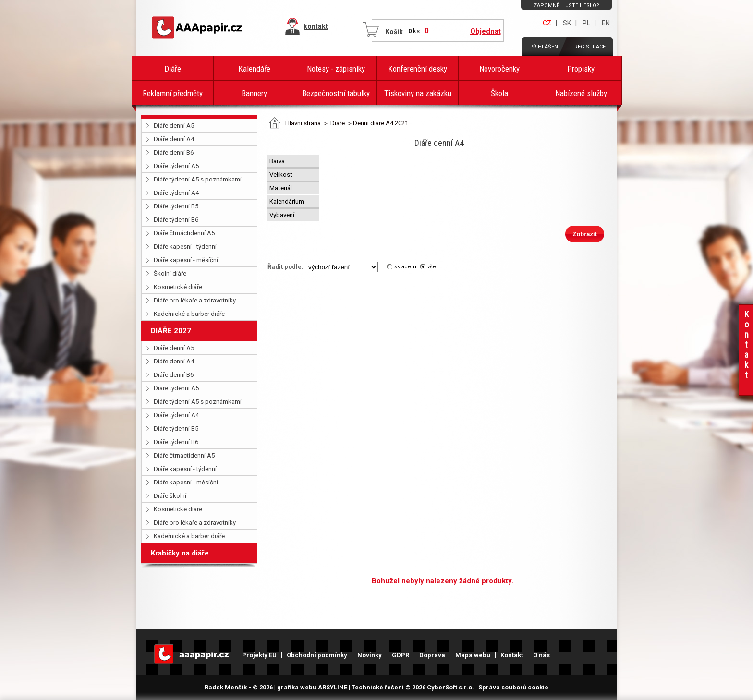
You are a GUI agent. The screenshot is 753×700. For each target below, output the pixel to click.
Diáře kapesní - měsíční (186, 260)
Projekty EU (259, 655)
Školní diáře (170, 273)
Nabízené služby (581, 93)
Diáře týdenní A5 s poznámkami (198, 179)
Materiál (281, 188)
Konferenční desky (418, 69)
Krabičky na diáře (180, 553)
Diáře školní (170, 496)
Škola (499, 93)
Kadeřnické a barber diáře (189, 314)
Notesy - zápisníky (336, 69)
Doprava (432, 655)
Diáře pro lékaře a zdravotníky (195, 300)
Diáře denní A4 (174, 139)
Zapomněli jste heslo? (566, 6)
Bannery (254, 93)
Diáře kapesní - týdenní (185, 247)
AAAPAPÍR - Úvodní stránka (199, 28)
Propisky (581, 69)
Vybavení (283, 215)
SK (567, 23)
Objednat (486, 31)
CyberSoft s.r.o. (450, 687)
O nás (541, 655)
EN (606, 23)
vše (432, 267)
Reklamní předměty (173, 93)
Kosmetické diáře (178, 287)
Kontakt (512, 655)
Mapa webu (473, 655)
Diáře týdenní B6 (176, 220)
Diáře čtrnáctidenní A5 (184, 233)
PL (586, 23)
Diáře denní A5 (174, 126)
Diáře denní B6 (174, 152)
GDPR (401, 655)
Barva (278, 161)
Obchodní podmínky (317, 655)
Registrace (590, 47)
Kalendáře (254, 69)
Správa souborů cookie (513, 687)
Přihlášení (544, 47)
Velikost (282, 175)
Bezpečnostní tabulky (336, 93)
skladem (405, 267)
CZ (547, 23)
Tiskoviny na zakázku (418, 93)
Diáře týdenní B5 (176, 206)
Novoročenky (499, 69)
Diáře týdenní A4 (176, 193)
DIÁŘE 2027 (171, 331)
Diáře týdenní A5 (176, 166)
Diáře (173, 69)
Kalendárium (287, 201)
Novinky (370, 655)
